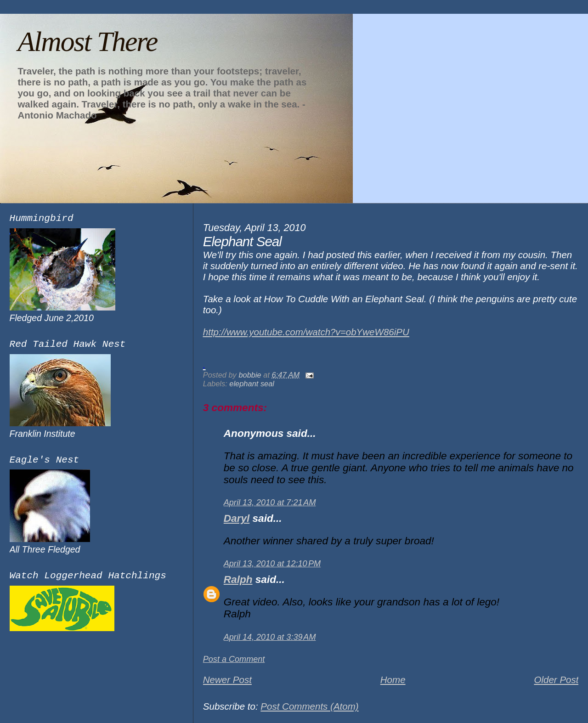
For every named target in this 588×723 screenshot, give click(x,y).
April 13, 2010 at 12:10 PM (272, 564)
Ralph (238, 579)
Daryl (237, 518)
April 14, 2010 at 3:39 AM (270, 637)
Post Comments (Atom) (309, 706)
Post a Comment (234, 659)
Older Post (556, 680)
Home (393, 680)
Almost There (87, 41)
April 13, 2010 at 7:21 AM (270, 503)
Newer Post (227, 680)
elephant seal (252, 384)
